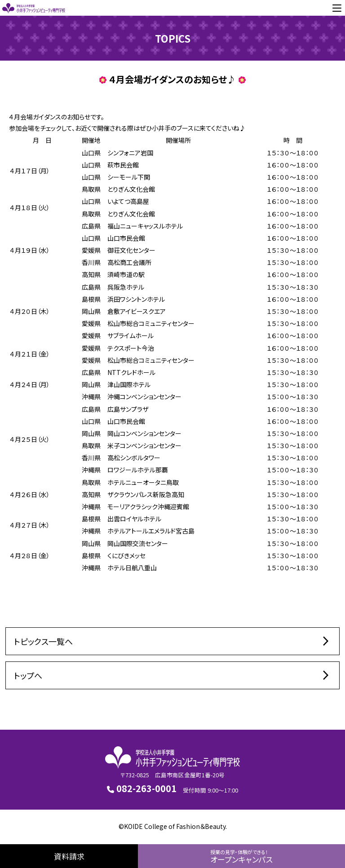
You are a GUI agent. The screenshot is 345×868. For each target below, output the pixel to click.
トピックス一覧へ (172, 641)
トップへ (172, 675)
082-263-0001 (142, 788)
